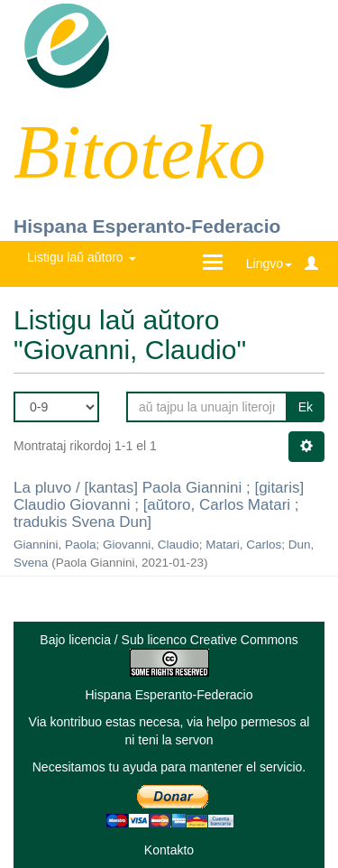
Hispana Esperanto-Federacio (147, 226)
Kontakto (169, 850)
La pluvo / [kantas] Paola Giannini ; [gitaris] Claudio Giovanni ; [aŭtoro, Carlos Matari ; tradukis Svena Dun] (159, 504)
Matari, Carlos (243, 545)
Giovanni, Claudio (151, 545)
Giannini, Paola (55, 545)
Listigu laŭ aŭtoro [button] (82, 257)
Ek (306, 407)
